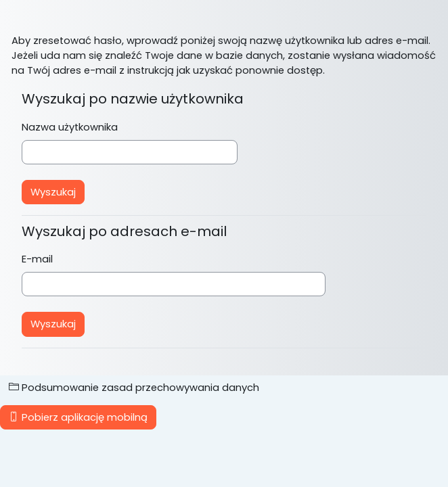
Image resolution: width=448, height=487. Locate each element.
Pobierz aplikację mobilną (78, 417)
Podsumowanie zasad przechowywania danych (134, 388)
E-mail (37, 259)
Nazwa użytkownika (70, 127)
